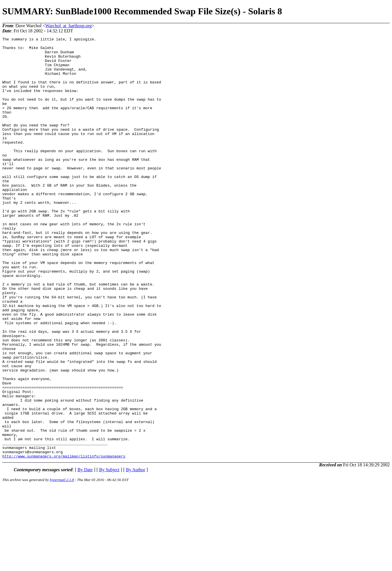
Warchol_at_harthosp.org (68, 26)
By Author (135, 554)
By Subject (109, 554)
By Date (85, 554)
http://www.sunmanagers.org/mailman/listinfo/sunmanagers (64, 540)
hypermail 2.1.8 (62, 564)
